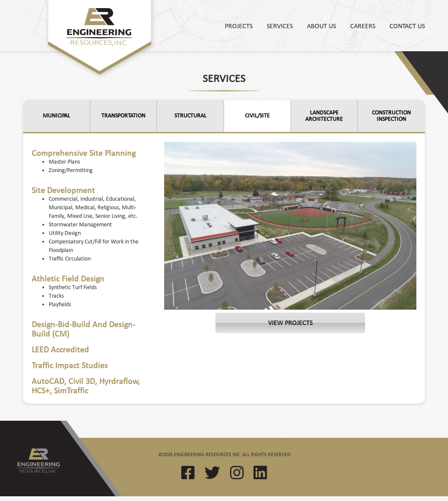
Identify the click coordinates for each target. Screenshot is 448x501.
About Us (321, 26)
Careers (363, 26)
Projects (239, 26)
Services (280, 26)
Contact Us (407, 26)
